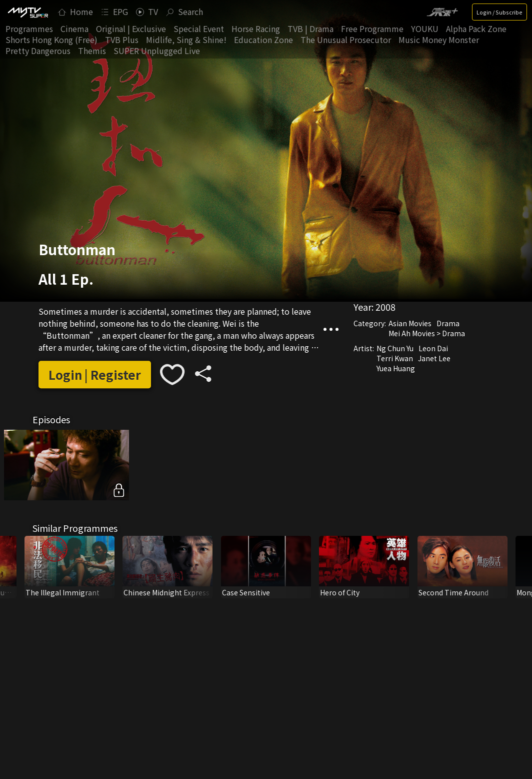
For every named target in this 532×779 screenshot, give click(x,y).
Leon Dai (433, 348)
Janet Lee (434, 358)
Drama (448, 323)
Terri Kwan (395, 358)
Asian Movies (410, 323)
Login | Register (95, 374)
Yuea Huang (396, 368)
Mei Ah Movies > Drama (427, 333)
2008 (385, 307)
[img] (27, 12)
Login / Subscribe (499, 12)
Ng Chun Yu (395, 348)
